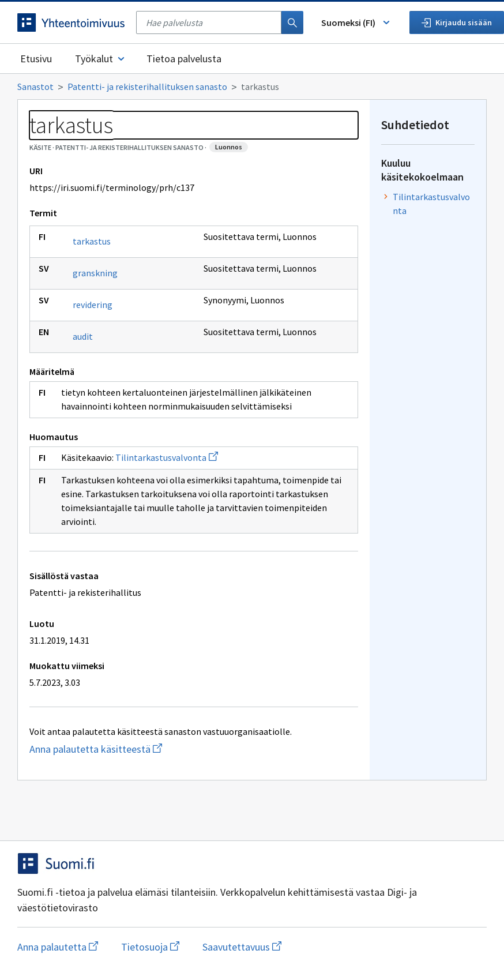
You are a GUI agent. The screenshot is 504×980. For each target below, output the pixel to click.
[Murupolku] (252, 87)
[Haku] (292, 22)
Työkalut (101, 59)
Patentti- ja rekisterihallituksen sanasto (147, 87)
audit (83, 336)
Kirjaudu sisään (457, 22)
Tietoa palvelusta (184, 59)
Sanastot (35, 87)
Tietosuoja (150, 947)
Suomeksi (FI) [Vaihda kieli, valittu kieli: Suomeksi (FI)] (356, 22)
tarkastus (92, 241)
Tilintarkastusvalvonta (167, 457)
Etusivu (36, 59)
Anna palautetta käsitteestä (142, 749)
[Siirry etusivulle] (71, 22)
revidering (93, 305)
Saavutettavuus (242, 947)
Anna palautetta (58, 947)
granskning (95, 273)
